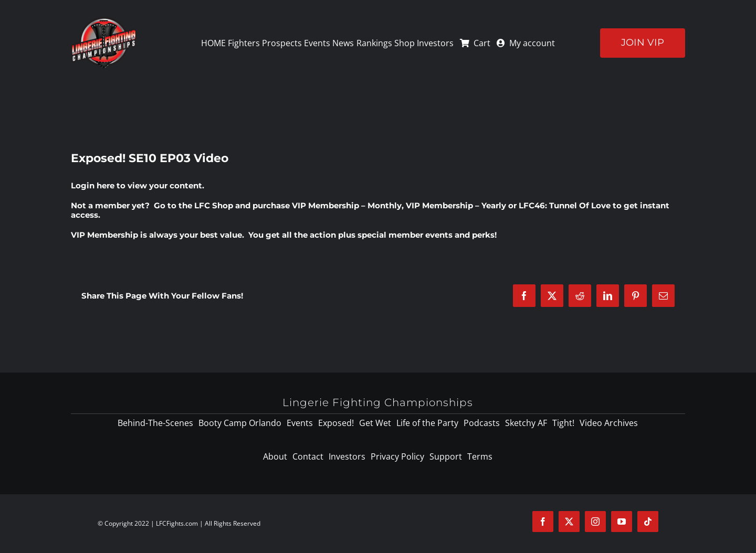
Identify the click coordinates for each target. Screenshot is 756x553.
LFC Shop (214, 205)
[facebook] (543, 522)
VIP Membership (104, 235)
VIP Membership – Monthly (347, 205)
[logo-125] (104, 20)
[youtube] (622, 522)
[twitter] (569, 522)
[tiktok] (648, 522)
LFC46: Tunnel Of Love (565, 205)
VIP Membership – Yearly (456, 205)
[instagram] (595, 522)
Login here (93, 185)
